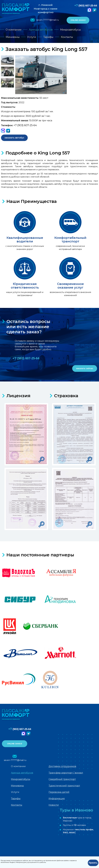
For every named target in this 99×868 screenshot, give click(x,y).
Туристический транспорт (64, 786)
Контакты (67, 37)
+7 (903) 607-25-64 (25, 125)
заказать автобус (14, 138)
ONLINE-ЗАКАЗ (78, 20)
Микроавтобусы (70, 30)
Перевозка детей (59, 792)
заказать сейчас (85, 368)
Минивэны (13, 37)
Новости (54, 805)
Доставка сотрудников (62, 766)
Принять (93, 863)
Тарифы (48, 37)
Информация (57, 799)
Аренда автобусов (41, 30)
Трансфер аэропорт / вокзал (66, 773)
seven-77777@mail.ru (48, 20)
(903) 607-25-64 (86, 5)
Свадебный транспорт (62, 779)
